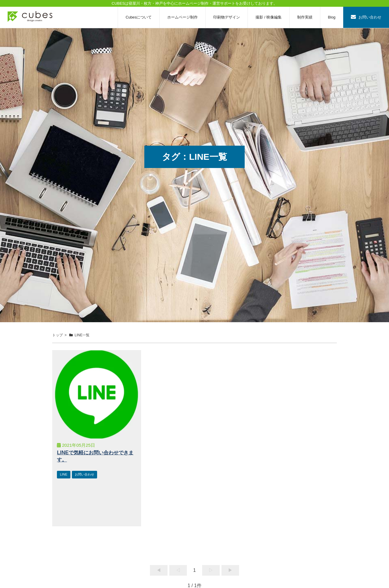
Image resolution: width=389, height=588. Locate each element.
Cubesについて (139, 17)
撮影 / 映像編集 (269, 17)
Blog (332, 17)
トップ (57, 335)
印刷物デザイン (227, 17)
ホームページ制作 (182, 17)
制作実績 (305, 17)
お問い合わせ (366, 17)
